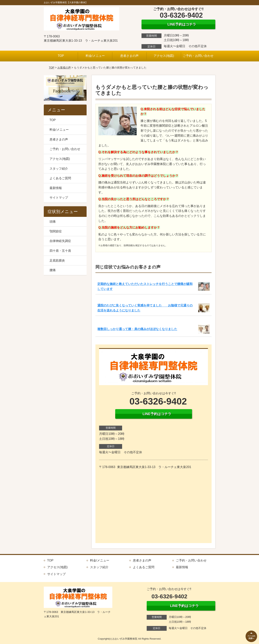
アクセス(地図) (164, 56)
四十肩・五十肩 (60, 251)
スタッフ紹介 (59, 169)
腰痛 (53, 270)
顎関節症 (56, 231)
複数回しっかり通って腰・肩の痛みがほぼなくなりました (137, 329)
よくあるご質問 (60, 178)
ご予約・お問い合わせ (198, 56)
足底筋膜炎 (57, 260)
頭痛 (53, 222)
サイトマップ (59, 198)
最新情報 (56, 188)
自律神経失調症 (60, 241)
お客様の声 (64, 68)
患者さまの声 (129, 56)
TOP (61, 56)
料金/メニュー (95, 56)
